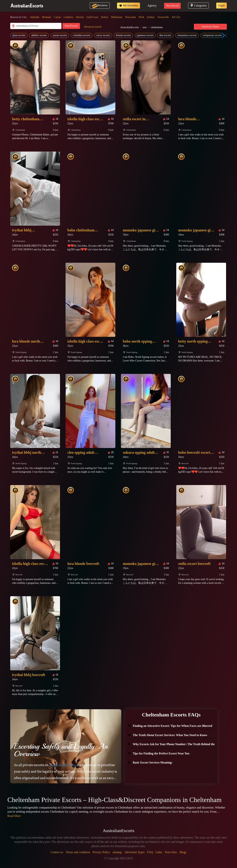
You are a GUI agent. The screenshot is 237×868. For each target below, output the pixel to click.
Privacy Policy (101, 852)
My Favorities (128, 6)
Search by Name (210, 27)
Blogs (183, 852)
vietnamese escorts (187, 35)
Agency (152, 5)
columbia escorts (81, 35)
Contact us (57, 852)
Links (159, 852)
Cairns (57, 17)
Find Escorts (71, 26)
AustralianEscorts (130, 27)
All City (176, 17)
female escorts (123, 35)
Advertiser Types (135, 852)
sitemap (117, 852)
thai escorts (165, 35)
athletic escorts (39, 35)
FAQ (150, 852)
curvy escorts (103, 35)
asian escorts (19, 35)
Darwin (80, 17)
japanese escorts (145, 35)
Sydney (151, 17)
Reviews (100, 5)
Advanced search (93, 27)
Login (222, 5)
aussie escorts (60, 35)
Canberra (68, 17)
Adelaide (35, 17)
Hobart (105, 17)
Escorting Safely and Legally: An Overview (61, 750)
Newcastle (131, 17)
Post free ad (172, 6)
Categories (198, 5)
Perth (141, 17)
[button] (222, 35)
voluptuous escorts (212, 35)
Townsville (163, 17)
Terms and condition (78, 852)
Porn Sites (171, 852)
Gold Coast (92, 17)
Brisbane (47, 17)
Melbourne (117, 17)
